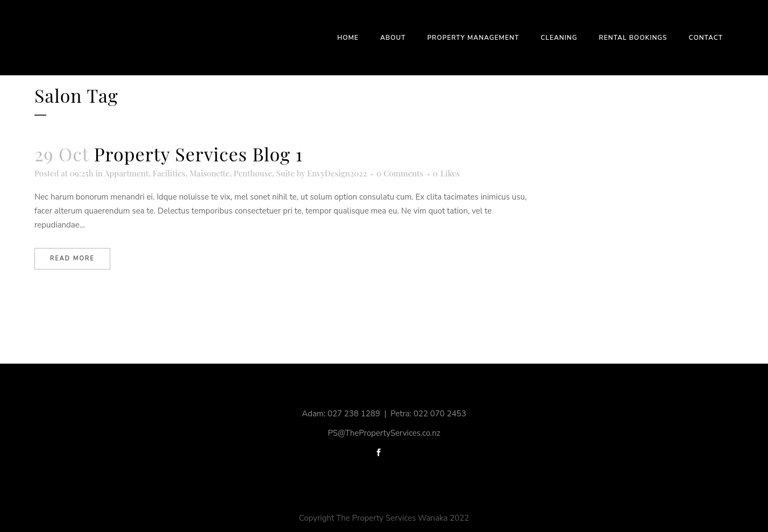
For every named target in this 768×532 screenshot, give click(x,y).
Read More (72, 258)
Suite (285, 173)
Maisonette (209, 173)
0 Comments (400, 173)
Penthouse (253, 173)
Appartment (126, 173)
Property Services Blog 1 (198, 154)
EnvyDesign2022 (337, 173)
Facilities (169, 173)
